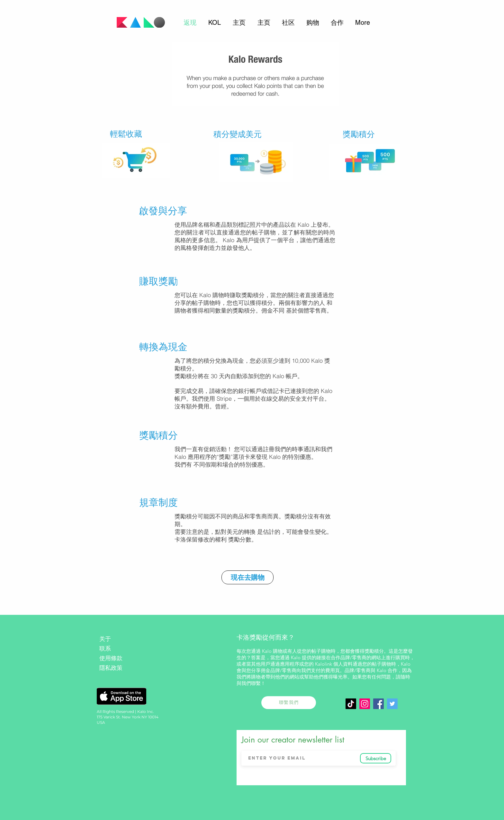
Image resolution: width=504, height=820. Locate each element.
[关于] (122, 639)
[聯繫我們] (289, 703)
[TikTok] (351, 704)
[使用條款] (122, 658)
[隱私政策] (122, 668)
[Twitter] (392, 704)
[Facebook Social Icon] (378, 704)
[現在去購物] (248, 577)
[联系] (122, 649)
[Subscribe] (376, 758)
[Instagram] (365, 704)
